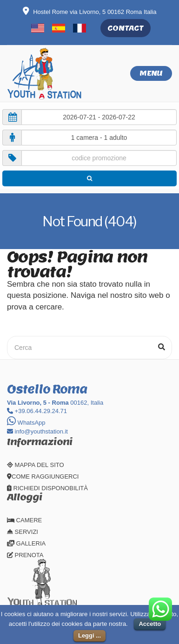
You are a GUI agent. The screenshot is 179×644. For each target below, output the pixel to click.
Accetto (150, 624)
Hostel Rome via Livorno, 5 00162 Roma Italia (90, 12)
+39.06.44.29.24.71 (37, 411)
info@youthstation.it (37, 431)
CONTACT (126, 28)
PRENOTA (25, 555)
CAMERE (24, 520)
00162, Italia (55, 403)
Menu (151, 73)
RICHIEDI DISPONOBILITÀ (47, 488)
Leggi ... (89, 635)
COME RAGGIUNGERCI (43, 476)
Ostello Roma (47, 389)
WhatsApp (26, 423)
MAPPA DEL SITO (36, 465)
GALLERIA (26, 543)
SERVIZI (23, 532)
